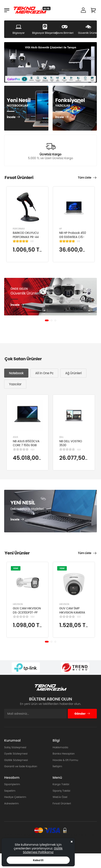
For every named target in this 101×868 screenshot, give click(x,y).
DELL (61, 437)
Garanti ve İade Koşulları (21, 766)
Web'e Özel (60, 797)
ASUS (16, 437)
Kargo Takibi (61, 784)
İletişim (57, 766)
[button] (47, 320)
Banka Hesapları (64, 754)
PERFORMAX (19, 229)
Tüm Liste (85, 178)
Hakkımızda (60, 747)
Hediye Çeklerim (15, 797)
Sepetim (10, 791)
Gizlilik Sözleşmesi (16, 760)
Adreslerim (11, 803)
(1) (32, 241)
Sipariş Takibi (61, 791)
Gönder (82, 714)
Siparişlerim (12, 784)
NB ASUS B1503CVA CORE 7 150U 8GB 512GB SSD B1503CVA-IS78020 (26, 447)
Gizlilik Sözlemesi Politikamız (43, 850)
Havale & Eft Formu (65, 760)
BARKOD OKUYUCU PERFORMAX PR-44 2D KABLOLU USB (26, 237)
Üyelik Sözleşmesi (16, 754)
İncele (11, 117)
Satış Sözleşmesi (15, 747)
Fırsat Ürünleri (62, 803)
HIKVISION (18, 604)
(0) (33, 449)
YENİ (16, 568)
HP (61, 229)
